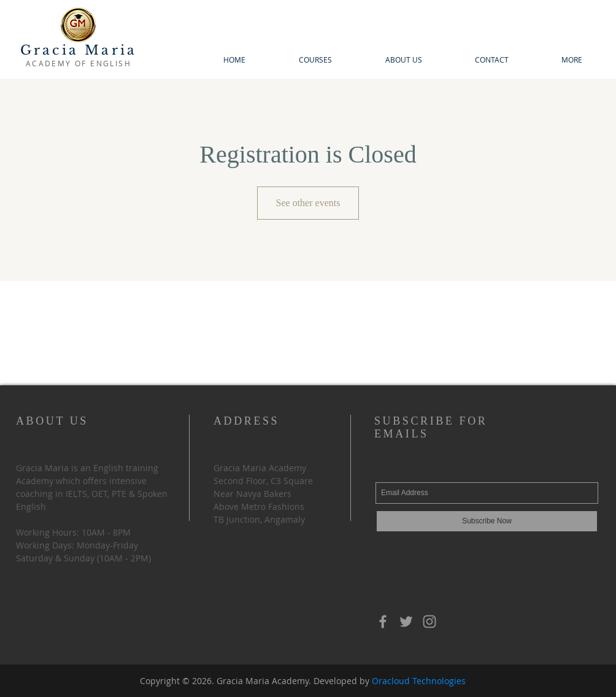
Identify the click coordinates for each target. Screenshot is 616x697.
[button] (315, 60)
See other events (308, 203)
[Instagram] (429, 622)
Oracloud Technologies (419, 681)
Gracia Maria (79, 50)
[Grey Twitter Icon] (406, 622)
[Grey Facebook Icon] (383, 622)
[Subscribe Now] (487, 521)
